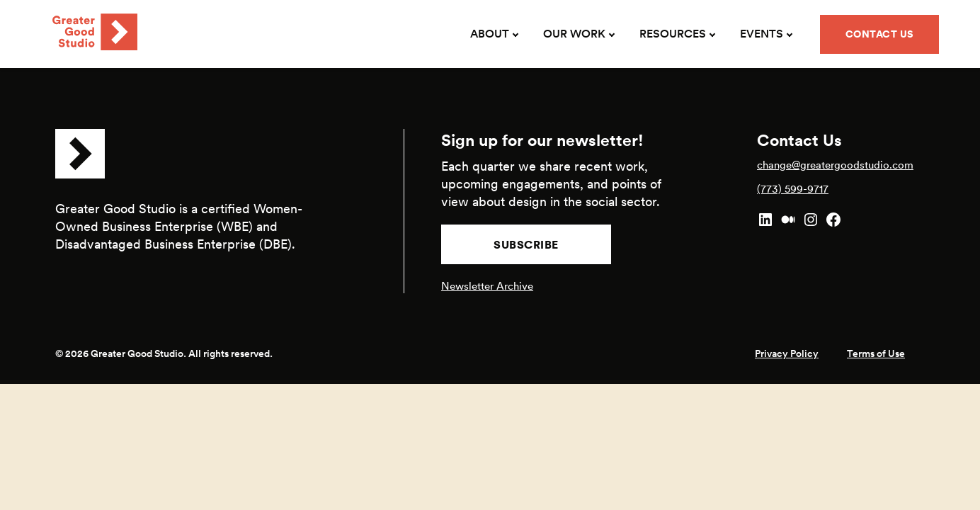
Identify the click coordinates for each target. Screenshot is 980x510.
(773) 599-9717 (793, 189)
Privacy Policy (787, 353)
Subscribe (526, 244)
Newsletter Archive (487, 286)
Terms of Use (876, 353)
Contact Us (880, 34)
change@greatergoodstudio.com (835, 165)
